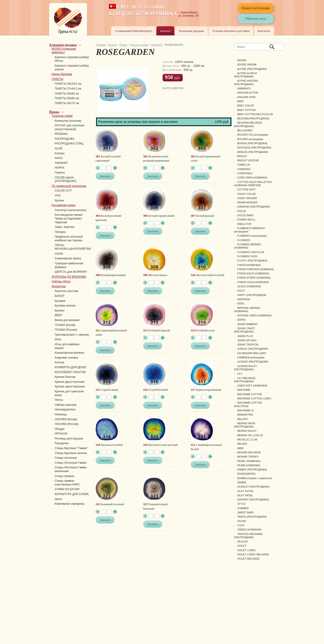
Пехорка (60, 232)
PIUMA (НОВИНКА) (249, 465)
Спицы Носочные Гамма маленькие (71, 469)
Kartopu (60, 153)
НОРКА (60, 168)
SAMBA (242, 482)
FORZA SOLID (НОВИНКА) (253, 273)
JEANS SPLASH (247, 340)
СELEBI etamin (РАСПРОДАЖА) (66, 179)
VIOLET (242, 546)
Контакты (264, 31)
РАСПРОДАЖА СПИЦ (69, 144)
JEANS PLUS (245, 336)
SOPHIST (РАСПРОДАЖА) (253, 500)
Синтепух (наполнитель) (71, 210)
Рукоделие (62, 443)
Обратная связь (256, 19)
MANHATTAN (245, 415)
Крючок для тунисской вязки (69, 393)
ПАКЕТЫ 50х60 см (67, 94)
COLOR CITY (63, 191)
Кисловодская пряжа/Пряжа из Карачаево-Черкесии (69, 218)
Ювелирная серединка (70, 504)
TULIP (241, 525)
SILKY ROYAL (246, 491)
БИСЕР (60, 296)
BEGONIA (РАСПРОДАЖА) (253, 118)
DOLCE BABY (246, 215)
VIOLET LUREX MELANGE (253, 554)
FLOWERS (244, 240)
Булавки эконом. (66, 306)
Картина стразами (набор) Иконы (72, 59)
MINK (241, 448)
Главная (101, 45)
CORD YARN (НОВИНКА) (252, 178)
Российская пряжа (64, 205)
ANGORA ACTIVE (248, 93)
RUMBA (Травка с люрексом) (255, 478)
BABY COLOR (246, 106)
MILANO (242, 444)
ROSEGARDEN (246, 474)
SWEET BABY (246, 512)
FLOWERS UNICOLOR (251, 252)
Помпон (60, 173)
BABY (241, 101)
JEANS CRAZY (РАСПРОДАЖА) (245, 330)
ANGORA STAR (247, 97)
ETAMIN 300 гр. (246, 220)
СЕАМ (59, 254)
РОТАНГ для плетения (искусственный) (70, 127)
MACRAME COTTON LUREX (254, 398)
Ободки (60, 429)
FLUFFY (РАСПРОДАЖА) (252, 261)
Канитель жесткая (67, 291)
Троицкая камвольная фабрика (69, 265)
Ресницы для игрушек (69, 439)
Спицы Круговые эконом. (71, 453)
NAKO (59, 158)
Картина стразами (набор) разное (72, 68)
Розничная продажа (191, 31)
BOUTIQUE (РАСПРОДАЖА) (254, 148)
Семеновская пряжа (68, 258)
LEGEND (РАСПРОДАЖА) (253, 362)
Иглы (58, 339)
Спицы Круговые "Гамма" (71, 448)
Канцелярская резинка (70, 353)
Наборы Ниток (61, 281)
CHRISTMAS (245, 173)
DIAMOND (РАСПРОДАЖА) (254, 207)
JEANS (241, 320)
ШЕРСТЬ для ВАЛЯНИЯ (71, 272)
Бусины (60, 311)
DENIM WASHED (247, 202)
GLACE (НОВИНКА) (249, 286)
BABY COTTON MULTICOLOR (255, 114)
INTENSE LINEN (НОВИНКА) (255, 315)
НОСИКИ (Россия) (67, 424)
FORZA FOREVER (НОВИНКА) (256, 269)
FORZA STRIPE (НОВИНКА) (254, 278)
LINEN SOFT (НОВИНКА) (252, 386)
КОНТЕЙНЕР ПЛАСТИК (70, 372)
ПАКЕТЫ (58, 79)
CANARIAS (244, 169)
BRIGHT (242, 156)
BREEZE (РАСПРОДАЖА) (253, 152)
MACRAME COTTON (250, 394)
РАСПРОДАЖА (65, 139)
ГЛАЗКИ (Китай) (65, 325)
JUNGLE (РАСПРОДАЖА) (253, 349)
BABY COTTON (246, 110)
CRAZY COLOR (247, 194)
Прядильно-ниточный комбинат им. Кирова (69, 239)
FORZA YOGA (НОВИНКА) (253, 282)
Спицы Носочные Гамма (71, 463)
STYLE (241, 504)
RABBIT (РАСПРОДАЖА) (252, 470)
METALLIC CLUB (247, 439)
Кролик (59, 201)
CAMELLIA (244, 165)
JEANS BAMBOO (248, 324)
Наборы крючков (66, 405)
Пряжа (123, 45)
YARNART (157, 45)
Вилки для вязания (67, 320)
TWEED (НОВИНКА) (250, 530)
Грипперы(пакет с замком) (72, 335)
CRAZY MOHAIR (247, 198)
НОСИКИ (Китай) (66, 419)
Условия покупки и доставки (231, 31)
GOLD (241, 291)
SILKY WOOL (245, 495)
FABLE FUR (244, 224)
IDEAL (241, 303)
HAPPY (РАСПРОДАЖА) (252, 295)
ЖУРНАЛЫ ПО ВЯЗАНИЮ (69, 277)
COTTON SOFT (247, 189)
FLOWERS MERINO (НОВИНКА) (248, 246)
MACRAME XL (246, 410)
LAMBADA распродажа (251, 357)
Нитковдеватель (65, 409)
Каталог (165, 31)
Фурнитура (59, 286)
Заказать (105, 176)
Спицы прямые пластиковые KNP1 (67, 483)
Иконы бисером (62, 74)
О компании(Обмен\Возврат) (134, 31)
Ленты (59, 400)
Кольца (60, 362)
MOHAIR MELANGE (249, 452)
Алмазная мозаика (63, 45)
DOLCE (242, 211)
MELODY (243, 419)
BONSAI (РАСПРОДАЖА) (252, 143)
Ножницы (61, 414)
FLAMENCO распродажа (252, 236)
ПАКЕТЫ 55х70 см (67, 103)
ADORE (242, 60)
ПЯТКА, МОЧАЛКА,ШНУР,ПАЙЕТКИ (73, 247)
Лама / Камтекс (65, 227)
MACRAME (244, 390)
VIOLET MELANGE (249, 559)
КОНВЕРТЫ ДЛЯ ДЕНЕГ (71, 367)
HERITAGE (244, 299)
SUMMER (243, 508)
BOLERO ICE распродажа (253, 135)
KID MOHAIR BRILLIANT (252, 353)
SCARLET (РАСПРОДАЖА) (253, 487)
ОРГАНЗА (61, 434)
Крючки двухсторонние (70, 382)
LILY (240, 374)
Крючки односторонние (70, 386)
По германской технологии (69, 186)
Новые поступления (256, 8)
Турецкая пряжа (139, 45)
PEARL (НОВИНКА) (249, 461)
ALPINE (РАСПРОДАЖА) (252, 69)
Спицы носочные (66, 458)
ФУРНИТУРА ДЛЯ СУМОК (72, 494)
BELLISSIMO (245, 130)
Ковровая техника (66, 358)
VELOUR (243, 542)
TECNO (242, 521)
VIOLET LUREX (247, 550)
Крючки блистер (65, 377)
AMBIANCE (244, 88)
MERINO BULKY (247, 431)
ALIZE (59, 148)
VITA (58, 196)
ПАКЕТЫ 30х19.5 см (68, 84)
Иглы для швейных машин (67, 346)
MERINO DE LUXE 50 (250, 435)
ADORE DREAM (247, 64)
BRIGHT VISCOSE (248, 160)
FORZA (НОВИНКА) (249, 265)
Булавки (60, 301)
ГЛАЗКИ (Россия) (66, 330)
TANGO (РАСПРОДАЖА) (252, 517)
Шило (59, 499)
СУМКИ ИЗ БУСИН (67, 489)
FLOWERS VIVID (247, 256)
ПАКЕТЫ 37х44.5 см (68, 89)
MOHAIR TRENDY (248, 457)
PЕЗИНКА (61, 134)
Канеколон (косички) (68, 121)
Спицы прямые (65, 476)
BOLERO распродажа (250, 139)
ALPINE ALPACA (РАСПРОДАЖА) (246, 75)
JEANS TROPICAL (248, 345)
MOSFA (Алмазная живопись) (64, 51)
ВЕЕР (59, 315)
